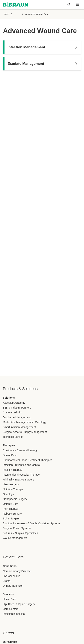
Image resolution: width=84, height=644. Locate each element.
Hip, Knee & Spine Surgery (19, 604)
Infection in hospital (14, 614)
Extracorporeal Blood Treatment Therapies (28, 460)
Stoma (7, 581)
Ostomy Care (10, 504)
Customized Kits (12, 412)
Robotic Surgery (12, 514)
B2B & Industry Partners (17, 408)
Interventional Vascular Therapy (21, 475)
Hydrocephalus (12, 576)
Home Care (10, 599)
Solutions (9, 398)
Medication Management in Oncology (24, 422)
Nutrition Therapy (13, 489)
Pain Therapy (11, 509)
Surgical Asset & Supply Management (25, 432)
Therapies (9, 445)
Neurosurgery (11, 484)
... (17, 14)
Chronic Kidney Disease (17, 571)
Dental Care (10, 455)
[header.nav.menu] (77, 5)
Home (6, 14)
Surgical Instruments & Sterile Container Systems (32, 523)
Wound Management (15, 538)
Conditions (10, 566)
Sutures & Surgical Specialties (20, 533)
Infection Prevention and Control (22, 465)
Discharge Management (17, 417)
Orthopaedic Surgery (15, 499)
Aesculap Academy (14, 403)
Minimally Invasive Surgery (18, 480)
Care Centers (11, 609)
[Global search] (69, 5)
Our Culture (10, 642)
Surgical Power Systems (17, 528)
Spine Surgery (11, 518)
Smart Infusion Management (19, 427)
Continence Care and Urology (20, 450)
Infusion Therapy (13, 470)
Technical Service (13, 437)
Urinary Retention (13, 586)
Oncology (8, 494)
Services (8, 594)
